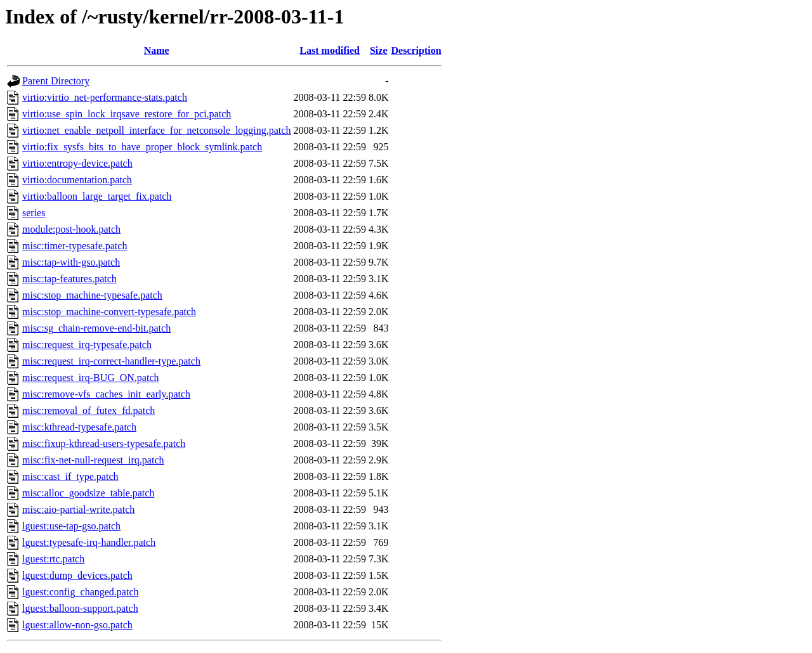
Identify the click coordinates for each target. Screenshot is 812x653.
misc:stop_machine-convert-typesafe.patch (109, 312)
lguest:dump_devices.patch (77, 575)
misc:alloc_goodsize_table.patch (88, 493)
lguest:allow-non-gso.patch (77, 625)
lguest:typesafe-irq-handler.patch (89, 542)
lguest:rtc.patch (53, 559)
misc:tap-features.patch (69, 279)
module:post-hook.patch (71, 229)
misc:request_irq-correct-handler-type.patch (111, 361)
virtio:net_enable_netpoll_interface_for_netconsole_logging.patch (156, 130)
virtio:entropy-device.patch (77, 163)
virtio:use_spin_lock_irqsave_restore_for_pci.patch (127, 114)
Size (379, 50)
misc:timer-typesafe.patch (75, 246)
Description (416, 50)
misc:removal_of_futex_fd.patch (88, 411)
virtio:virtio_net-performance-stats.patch (105, 97)
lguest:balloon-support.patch (80, 608)
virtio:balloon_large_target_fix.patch (97, 196)
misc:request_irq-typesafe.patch (87, 345)
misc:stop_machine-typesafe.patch (92, 295)
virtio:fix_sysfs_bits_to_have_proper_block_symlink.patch (142, 147)
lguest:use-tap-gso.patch (71, 526)
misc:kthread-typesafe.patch (79, 427)
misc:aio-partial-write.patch (78, 509)
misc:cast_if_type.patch (70, 476)
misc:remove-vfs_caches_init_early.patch (106, 394)
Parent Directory (56, 81)
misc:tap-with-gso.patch (71, 262)
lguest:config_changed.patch (81, 592)
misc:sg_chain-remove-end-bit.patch (96, 328)
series (34, 213)
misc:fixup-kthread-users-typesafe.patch (104, 443)
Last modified (330, 50)
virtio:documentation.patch (77, 180)
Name (157, 50)
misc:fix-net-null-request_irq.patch (93, 460)
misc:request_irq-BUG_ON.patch (91, 378)
